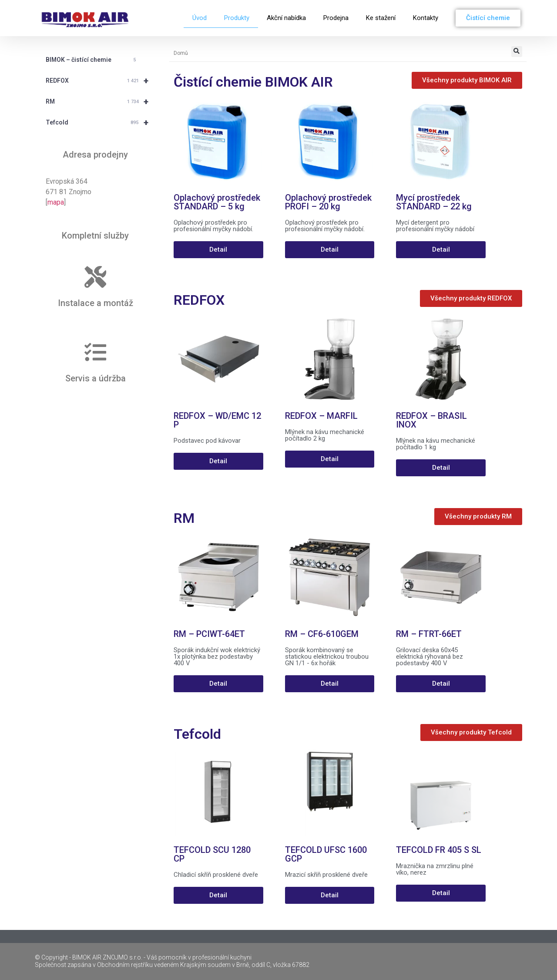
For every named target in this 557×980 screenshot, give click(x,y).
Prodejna (336, 18)
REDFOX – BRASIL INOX (431, 420)
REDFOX (101, 81)
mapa (56, 202)
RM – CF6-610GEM (322, 634)
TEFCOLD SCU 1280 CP (212, 854)
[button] (517, 52)
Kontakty (426, 18)
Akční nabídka (286, 18)
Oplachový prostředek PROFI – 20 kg (328, 202)
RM (101, 101)
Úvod (200, 18)
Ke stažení (381, 18)
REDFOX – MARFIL (321, 416)
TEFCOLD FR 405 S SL (439, 850)
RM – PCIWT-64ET (209, 634)
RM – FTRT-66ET (429, 634)
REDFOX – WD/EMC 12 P (217, 420)
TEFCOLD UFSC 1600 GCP (326, 854)
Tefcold (101, 122)
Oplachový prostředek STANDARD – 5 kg (217, 202)
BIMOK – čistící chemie (92, 60)
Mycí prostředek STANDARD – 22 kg (434, 202)
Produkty (237, 18)
